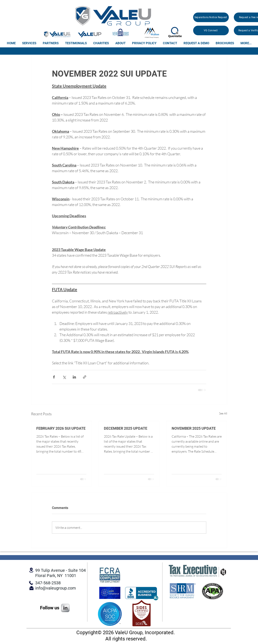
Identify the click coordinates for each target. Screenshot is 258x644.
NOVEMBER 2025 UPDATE (194, 428)
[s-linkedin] (65, 608)
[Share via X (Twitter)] (64, 377)
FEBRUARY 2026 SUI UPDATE (61, 428)
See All (223, 413)
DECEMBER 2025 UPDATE (126, 428)
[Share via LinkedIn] (74, 377)
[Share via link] (85, 377)
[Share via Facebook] (54, 377)
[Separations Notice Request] (211, 17)
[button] (29, 43)
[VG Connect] (211, 30)
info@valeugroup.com (56, 588)
